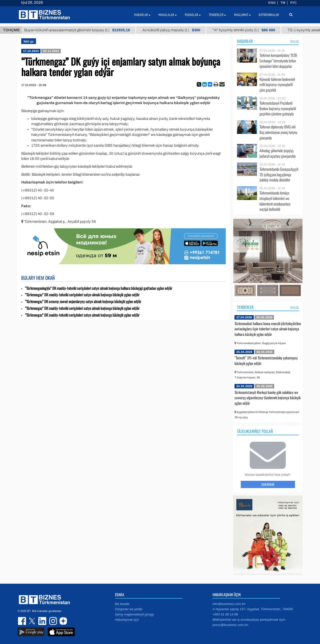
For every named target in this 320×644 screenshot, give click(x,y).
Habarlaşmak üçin (127, 620)
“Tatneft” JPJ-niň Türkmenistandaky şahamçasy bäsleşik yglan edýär (266, 360)
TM (283, 3)
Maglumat (242, 15)
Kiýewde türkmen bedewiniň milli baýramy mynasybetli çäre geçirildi (277, 85)
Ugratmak (268, 484)
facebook (22, 621)
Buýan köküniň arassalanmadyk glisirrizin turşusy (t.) (84, 30)
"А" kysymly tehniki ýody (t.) (251, 30)
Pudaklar (193, 15)
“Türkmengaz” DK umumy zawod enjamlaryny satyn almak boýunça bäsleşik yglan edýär (83, 301)
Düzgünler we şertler (129, 609)
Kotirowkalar (269, 15)
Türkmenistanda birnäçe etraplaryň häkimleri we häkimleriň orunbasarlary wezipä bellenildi (275, 201)
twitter (32, 621)
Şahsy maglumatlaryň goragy (134, 614)
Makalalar (168, 15)
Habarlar (245, 41)
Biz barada (122, 604)
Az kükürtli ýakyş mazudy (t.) (178, 30)
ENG (272, 3)
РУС (293, 3)
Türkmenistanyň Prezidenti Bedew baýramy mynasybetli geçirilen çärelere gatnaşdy (278, 109)
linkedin (42, 621)
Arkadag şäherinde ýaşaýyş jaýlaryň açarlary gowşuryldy (278, 153)
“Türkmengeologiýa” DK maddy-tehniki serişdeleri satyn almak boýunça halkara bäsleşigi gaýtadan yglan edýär (99, 288)
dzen (62, 621)
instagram (52, 621)
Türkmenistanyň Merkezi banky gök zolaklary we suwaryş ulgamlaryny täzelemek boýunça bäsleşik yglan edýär (267, 398)
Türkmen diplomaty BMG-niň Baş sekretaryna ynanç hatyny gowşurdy (278, 132)
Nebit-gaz (29, 41)
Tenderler (245, 307)
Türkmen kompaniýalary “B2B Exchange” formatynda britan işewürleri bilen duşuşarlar (278, 61)
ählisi (294, 41)
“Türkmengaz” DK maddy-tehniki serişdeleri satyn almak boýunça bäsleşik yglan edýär (82, 295)
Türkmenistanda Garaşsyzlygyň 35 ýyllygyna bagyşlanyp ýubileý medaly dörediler (279, 175)
